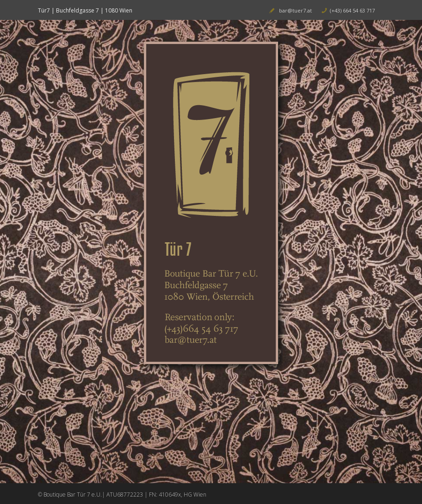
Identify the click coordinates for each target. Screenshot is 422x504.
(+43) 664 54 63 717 (352, 10)
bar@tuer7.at (295, 10)
